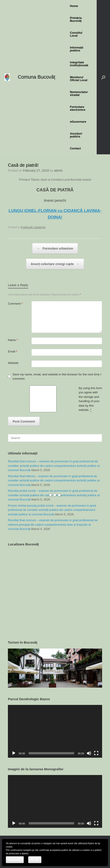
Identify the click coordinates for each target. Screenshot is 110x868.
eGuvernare (78, 122)
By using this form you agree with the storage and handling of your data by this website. (90, 399)
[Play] (14, 753)
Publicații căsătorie (33, 227)
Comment (15, 304)
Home (74, 6)
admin (58, 170)
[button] (103, 77)
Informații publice (76, 49)
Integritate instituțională (79, 64)
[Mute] (89, 753)
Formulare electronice (78, 108)
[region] (55, 668)
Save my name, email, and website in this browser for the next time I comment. (57, 377)
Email (13, 351)
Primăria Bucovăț (76, 19)
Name (13, 340)
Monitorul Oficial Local (78, 79)
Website (13, 363)
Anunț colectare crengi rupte (55, 264)
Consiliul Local (76, 34)
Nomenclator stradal (79, 93)
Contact (75, 148)
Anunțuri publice (76, 135)
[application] (55, 731)
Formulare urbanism (55, 249)
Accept (35, 860)
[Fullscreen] (96, 753)
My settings (15, 860)
